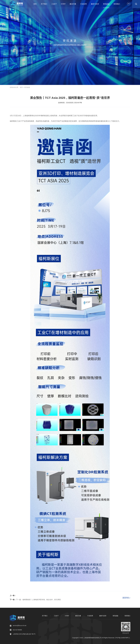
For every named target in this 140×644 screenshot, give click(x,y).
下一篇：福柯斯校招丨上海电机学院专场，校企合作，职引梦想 (38, 600)
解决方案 (73, 4)
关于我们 (44, 4)
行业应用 (83, 4)
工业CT (54, 4)
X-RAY (63, 4)
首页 (35, 4)
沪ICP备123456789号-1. (123, 638)
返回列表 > (126, 598)
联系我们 (117, 4)
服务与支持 (95, 4)
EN (129, 4)
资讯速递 (106, 4)
